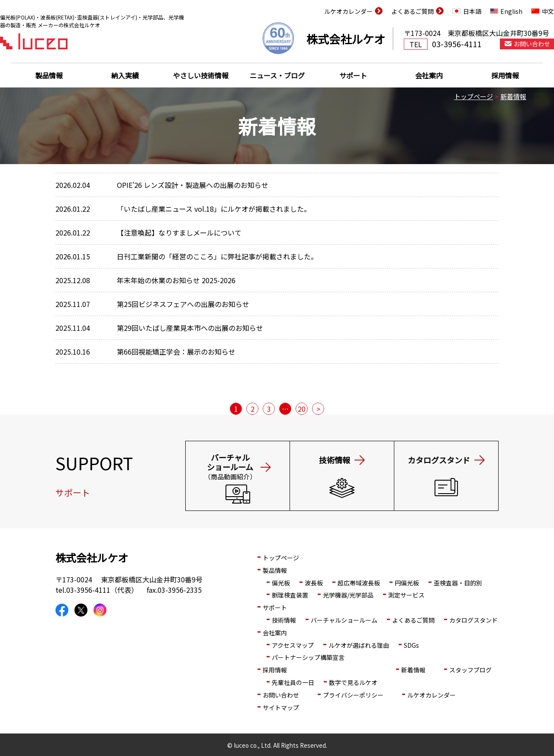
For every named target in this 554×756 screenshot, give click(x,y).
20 (302, 409)
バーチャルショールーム (344, 620)
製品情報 (49, 75)
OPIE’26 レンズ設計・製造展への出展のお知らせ (193, 185)
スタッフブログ (470, 670)
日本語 (472, 11)
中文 (548, 11)
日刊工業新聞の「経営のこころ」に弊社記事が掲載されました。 (217, 256)
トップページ (473, 96)
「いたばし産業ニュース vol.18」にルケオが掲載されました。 (214, 209)
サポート (353, 75)
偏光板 (281, 583)
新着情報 (513, 96)
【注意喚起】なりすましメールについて (179, 233)
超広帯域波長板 (359, 583)
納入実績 (125, 75)
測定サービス (406, 595)
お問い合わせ (281, 695)
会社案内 (429, 75)
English (511, 11)
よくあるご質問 (412, 11)
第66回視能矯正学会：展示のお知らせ (176, 352)
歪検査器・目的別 (458, 583)
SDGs (411, 645)
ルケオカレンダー (348, 11)
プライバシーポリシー (353, 695)
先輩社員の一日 (293, 682)
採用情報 (505, 75)
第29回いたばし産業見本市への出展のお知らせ (190, 328)
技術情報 (284, 620)
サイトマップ (281, 708)
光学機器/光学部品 (348, 595)
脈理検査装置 (290, 595)
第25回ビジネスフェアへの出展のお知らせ (183, 304)
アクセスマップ (293, 645)
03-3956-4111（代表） (102, 590)
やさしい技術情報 (201, 75)
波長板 (314, 583)
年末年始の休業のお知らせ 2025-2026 (176, 280)
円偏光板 (407, 583)
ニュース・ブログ (277, 75)
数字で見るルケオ (353, 682)
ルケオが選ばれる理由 (359, 645)
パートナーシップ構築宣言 (308, 657)
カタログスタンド (473, 620)
